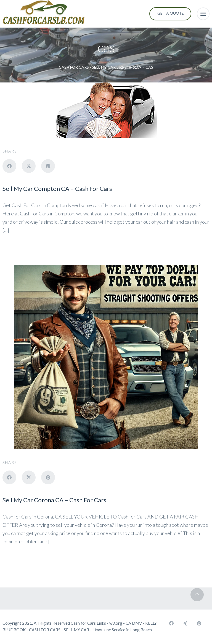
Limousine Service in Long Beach (122, 630)
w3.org (116, 623)
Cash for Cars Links (88, 623)
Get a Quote (171, 13)
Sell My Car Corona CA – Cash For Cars (54, 500)
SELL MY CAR (76, 630)
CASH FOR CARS (45, 630)
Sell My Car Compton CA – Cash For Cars (57, 189)
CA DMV (134, 623)
